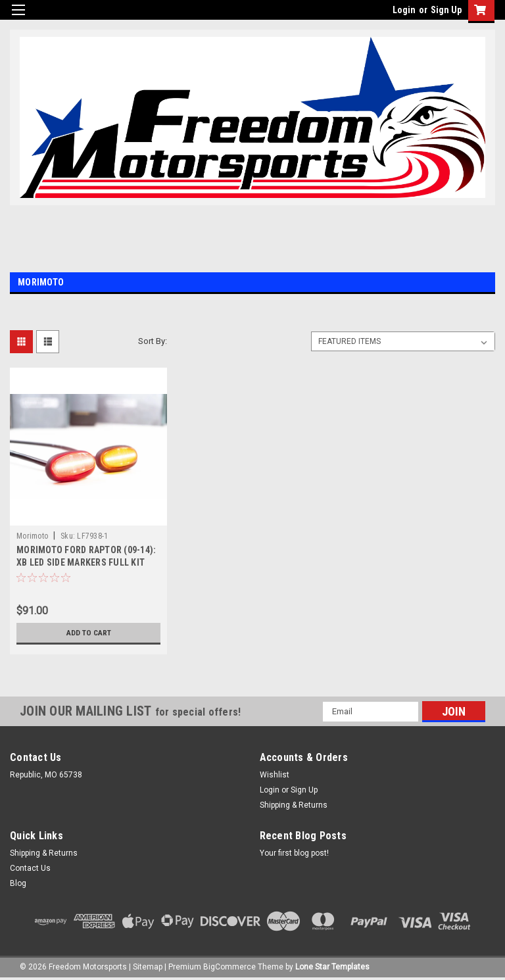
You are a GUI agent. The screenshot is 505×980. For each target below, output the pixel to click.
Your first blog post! (294, 853)
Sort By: (153, 341)
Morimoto (32, 536)
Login (404, 10)
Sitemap (148, 967)
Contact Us (30, 868)
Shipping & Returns (294, 805)
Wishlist (275, 775)
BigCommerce (229, 967)
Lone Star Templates (332, 967)
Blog (18, 883)
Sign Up (446, 10)
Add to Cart (88, 633)
